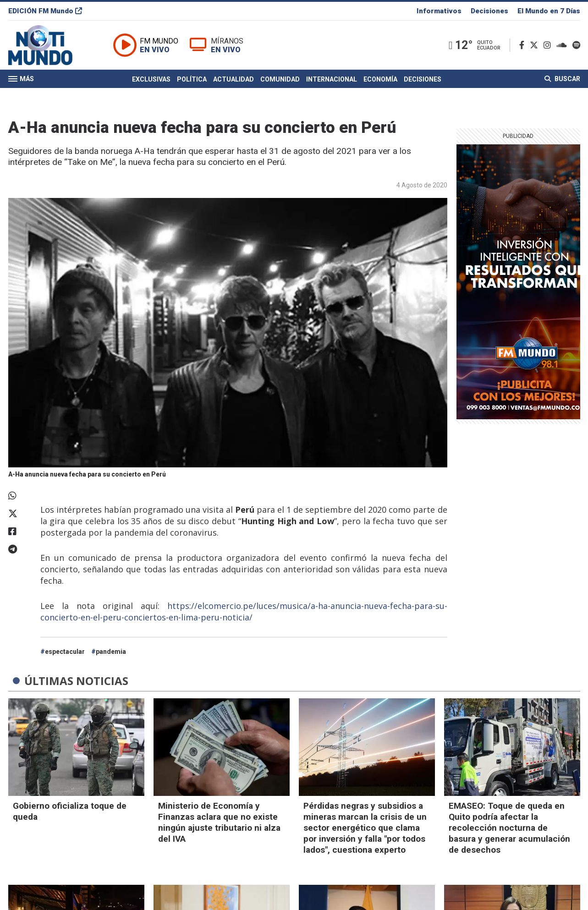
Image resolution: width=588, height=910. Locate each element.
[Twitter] (536, 45)
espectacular (65, 652)
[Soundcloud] (563, 45)
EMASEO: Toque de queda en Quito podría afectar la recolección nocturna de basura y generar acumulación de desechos (509, 828)
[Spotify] (576, 45)
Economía (380, 79)
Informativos (439, 11)
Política (192, 79)
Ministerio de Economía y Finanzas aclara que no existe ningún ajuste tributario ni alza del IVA (219, 822)
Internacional (332, 79)
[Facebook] (524, 45)
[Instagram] (549, 45)
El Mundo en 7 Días (549, 11)
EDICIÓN (45, 11)
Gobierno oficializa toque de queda (70, 811)
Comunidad (280, 79)
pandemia (111, 652)
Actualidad (234, 79)
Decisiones (489, 11)
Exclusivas (151, 79)
